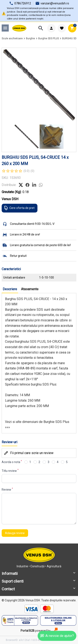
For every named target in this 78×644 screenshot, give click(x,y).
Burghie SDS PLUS (49, 38)
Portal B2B (28, 631)
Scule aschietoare (12, 38)
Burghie (30, 38)
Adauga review (15, 533)
